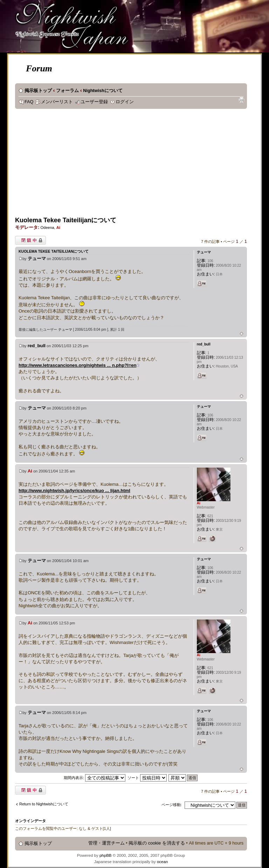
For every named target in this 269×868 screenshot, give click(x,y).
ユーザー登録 (94, 102)
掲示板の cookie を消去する (157, 843)
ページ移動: (172, 805)
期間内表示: (95, 778)
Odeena (47, 227)
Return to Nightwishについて (44, 804)
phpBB (106, 855)
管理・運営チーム (106, 843)
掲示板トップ (38, 91)
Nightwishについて (103, 91)
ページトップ (242, 334)
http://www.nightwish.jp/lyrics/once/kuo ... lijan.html (74, 491)
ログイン (125, 102)
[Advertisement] (95, 165)
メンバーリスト (57, 102)
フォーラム (67, 91)
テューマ (37, 258)
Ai (58, 227)
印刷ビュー (241, 100)
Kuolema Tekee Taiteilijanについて (66, 220)
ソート (147, 778)
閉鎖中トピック (30, 240)
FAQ (29, 102)
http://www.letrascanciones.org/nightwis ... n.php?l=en (77, 365)
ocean (162, 862)
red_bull (37, 346)
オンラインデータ (30, 821)
